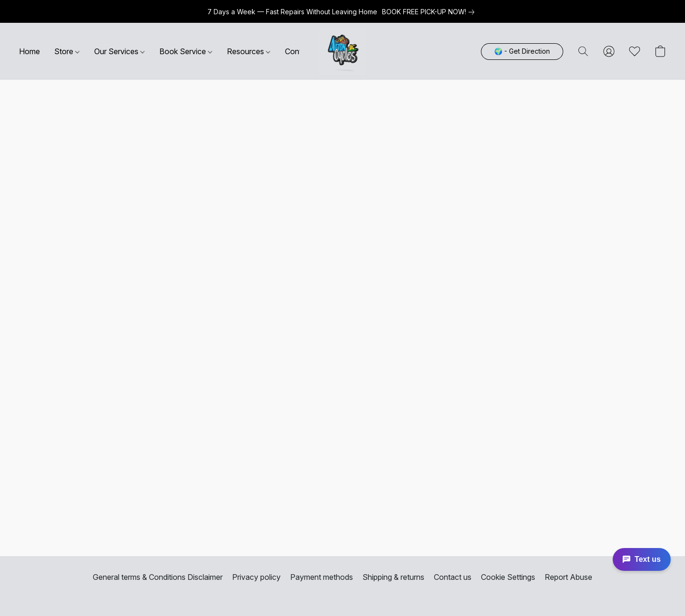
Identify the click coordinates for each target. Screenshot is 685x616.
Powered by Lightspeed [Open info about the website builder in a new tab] (342, 595)
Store (67, 51)
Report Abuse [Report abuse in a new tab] (568, 577)
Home (29, 51)
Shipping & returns (393, 577)
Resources (249, 51)
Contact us (453, 577)
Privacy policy (256, 577)
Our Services (119, 51)
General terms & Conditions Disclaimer (158, 577)
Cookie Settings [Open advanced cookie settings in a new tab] (508, 577)
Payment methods (322, 577)
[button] (343, 51)
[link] (430, 12)
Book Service (186, 51)
